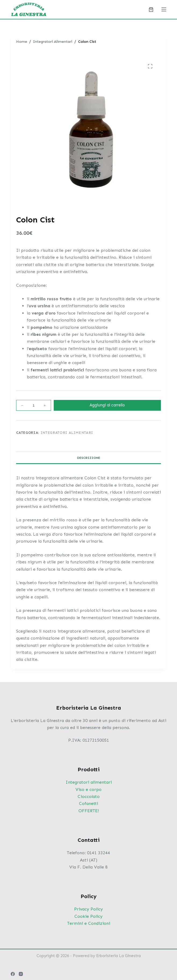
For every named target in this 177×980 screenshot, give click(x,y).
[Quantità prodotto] (34, 405)
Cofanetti (88, 803)
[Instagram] (21, 974)
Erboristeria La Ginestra (118, 956)
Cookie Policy (88, 916)
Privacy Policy (88, 909)
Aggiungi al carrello (107, 405)
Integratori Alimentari (67, 433)
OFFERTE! (89, 811)
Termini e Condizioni (89, 923)
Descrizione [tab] (89, 458)
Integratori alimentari (89, 782)
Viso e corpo (88, 789)
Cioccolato (89, 796)
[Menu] (164, 9)
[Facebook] (13, 974)
